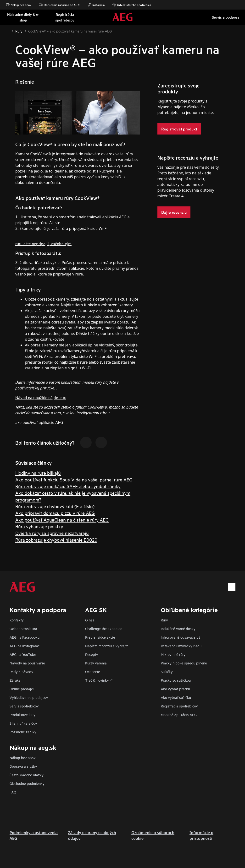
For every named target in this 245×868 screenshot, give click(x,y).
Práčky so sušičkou (176, 680)
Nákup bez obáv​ (23, 757)
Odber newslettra (23, 628)
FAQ (13, 792)
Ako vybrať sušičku (176, 697)
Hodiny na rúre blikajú (38, 473)
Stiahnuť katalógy (23, 723)
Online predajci (22, 689)
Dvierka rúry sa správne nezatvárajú (52, 533)
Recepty (92, 654)
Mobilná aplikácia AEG (179, 714)
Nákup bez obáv (19, 5)
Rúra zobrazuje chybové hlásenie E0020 (56, 540)
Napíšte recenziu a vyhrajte (107, 646)
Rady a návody (21, 671)
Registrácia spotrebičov (179, 706)
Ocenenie (93, 671)
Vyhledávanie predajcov (29, 697)
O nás (90, 620)
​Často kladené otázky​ (27, 775)
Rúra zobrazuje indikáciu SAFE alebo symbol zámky (68, 486)
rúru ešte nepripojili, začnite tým (43, 243)
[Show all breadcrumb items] (8, 31)
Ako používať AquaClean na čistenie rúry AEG (62, 520)
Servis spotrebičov (24, 706)
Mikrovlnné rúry (173, 654)
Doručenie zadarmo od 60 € (59, 5)
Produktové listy (22, 714)
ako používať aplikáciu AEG (39, 422)
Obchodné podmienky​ (27, 783)
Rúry (164, 620)
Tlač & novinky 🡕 (99, 680)
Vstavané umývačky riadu (181, 646)
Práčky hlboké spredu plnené (184, 663)
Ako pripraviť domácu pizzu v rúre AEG (55, 513)
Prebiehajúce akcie (100, 637)
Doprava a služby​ (23, 766)
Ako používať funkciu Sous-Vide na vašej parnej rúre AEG (74, 479)
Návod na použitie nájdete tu (41, 397)
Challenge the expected (104, 628)
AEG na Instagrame (25, 646)
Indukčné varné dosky (178, 628)
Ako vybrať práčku (175, 689)
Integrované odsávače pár (181, 637)
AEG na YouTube (23, 654)
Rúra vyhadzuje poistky (39, 526)
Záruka (15, 680)
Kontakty (17, 620)
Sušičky (167, 671)
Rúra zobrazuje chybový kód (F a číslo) (55, 506)
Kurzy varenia (96, 663)
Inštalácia (96, 5)
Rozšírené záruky (23, 732)
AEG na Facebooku (25, 637)
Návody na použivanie (27, 663)
